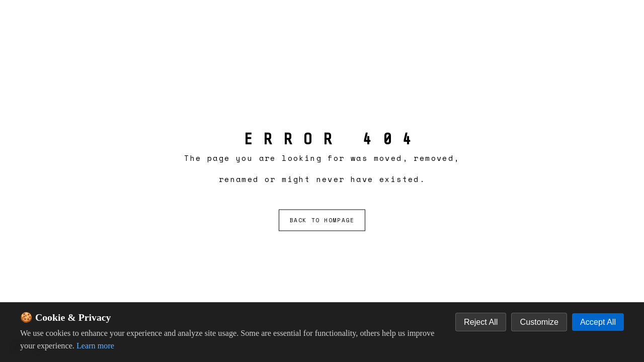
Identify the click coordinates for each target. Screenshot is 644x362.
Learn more (95, 346)
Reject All (481, 322)
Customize (539, 322)
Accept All (598, 322)
